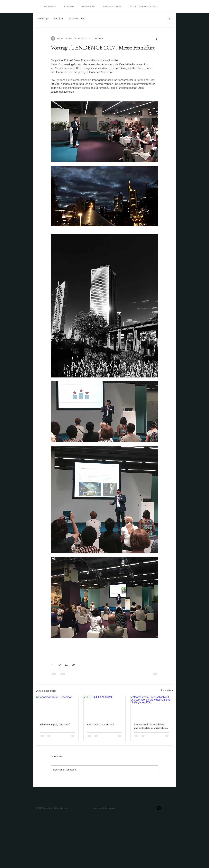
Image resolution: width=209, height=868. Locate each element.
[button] (169, 19)
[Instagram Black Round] (159, 808)
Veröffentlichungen (77, 18)
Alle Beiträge (42, 18)
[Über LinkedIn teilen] (66, 665)
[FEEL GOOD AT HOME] (105, 707)
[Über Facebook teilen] (52, 665)
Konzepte (58, 18)
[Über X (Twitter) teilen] (59, 665)
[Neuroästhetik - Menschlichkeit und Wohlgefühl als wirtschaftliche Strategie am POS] (152, 707)
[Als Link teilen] (74, 665)
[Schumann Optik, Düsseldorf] (57, 707)
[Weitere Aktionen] (156, 38)
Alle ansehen (167, 690)
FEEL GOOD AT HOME (100, 724)
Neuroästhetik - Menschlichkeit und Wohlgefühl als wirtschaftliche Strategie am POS (151, 726)
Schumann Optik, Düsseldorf (55, 724)
